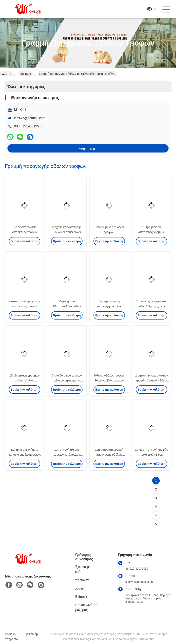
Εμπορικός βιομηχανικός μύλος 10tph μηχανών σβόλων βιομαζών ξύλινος (151, 306)
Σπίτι (6, 74)
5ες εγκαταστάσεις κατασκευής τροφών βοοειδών (25, 232)
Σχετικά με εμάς (83, 569)
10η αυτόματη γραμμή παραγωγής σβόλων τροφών (109, 455)
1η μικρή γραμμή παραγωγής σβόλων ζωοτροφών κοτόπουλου (109, 306)
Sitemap (32, 634)
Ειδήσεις (81, 597)
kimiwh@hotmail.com (30, 118)
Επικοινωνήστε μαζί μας (86, 607)
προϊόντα (25, 74)
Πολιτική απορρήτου (12, 637)
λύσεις (80, 588)
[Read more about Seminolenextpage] (156, 516)
